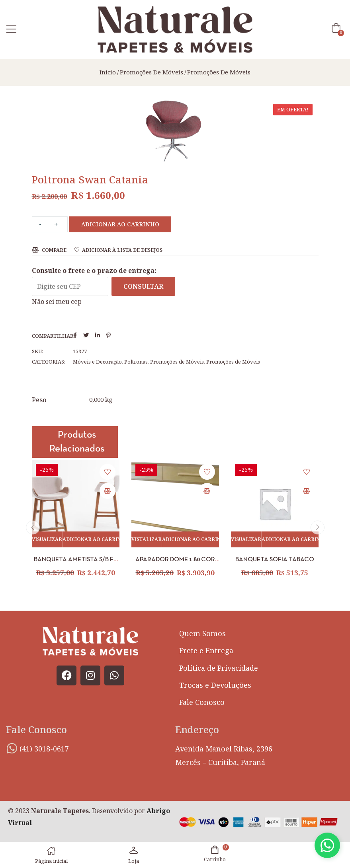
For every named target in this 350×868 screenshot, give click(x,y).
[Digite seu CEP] (70, 286)
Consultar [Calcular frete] (143, 286)
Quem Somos (202, 633)
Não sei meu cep (57, 302)
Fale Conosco (202, 702)
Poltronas (136, 362)
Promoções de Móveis (152, 72)
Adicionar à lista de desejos (122, 250)
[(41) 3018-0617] (12, 748)
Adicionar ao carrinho (120, 224)
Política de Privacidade (219, 668)
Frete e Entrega (206, 650)
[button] (338, 30)
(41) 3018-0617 (44, 749)
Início (108, 72)
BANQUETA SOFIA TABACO (275, 560)
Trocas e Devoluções (215, 685)
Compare (54, 250)
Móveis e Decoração (97, 362)
